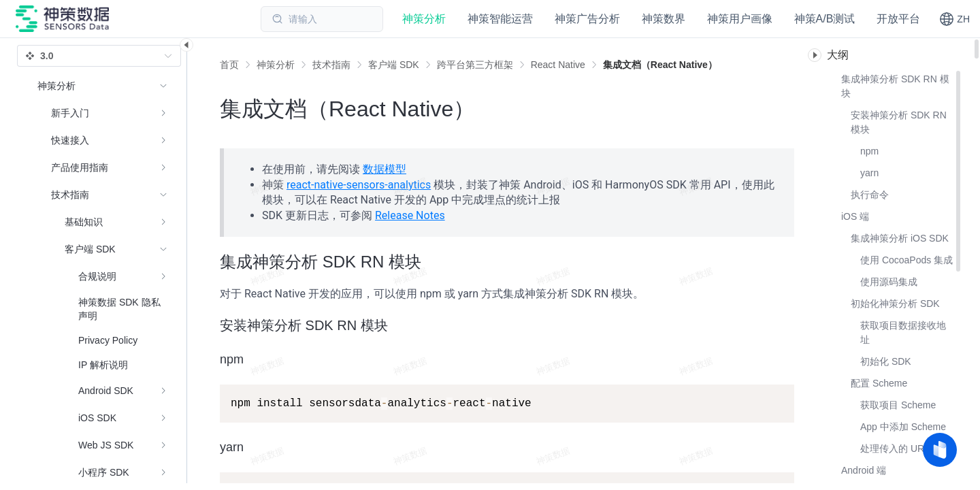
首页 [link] (229, 65)
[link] (276, 65)
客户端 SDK (394, 65)
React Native (558, 65)
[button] (954, 19)
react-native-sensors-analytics (359, 185)
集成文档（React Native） (660, 65)
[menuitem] (102, 113)
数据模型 (385, 169)
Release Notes (410, 215)
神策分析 (276, 65)
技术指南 (331, 65)
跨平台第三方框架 (475, 65)
